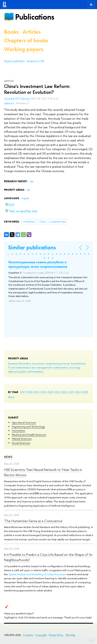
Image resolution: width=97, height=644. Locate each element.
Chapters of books (26, 40)
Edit (91, 640)
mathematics (61, 367)
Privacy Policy (56, 635)
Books (11, 32)
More (11, 397)
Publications (35, 17)
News (8, 457)
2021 (64, 392)
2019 (78, 392)
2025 (37, 392)
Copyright (41, 635)
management (44, 367)
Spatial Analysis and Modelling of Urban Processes (37, 574)
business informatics (20, 363)
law (34, 367)
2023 (50, 392)
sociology (75, 367)
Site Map (70, 635)
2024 (43, 392)
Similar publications (32, 247)
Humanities (18, 431)
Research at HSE (36, 61)
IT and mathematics (19, 367)
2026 (30, 392)
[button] (8, 254)
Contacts (28, 635)
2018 (85, 392)
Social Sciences (21, 443)
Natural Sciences (22, 439)
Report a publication (14, 61)
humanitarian (78, 363)
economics (38, 363)
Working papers (24, 49)
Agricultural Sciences (24, 422)
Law (31, 181)
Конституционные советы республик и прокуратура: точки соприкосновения (38, 264)
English (25, 198)
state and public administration (26, 371)
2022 (57, 392)
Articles (32, 32)
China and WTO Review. (17, 99)
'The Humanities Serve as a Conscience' (33, 521)
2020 (71, 392)
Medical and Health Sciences (29, 435)
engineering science (58, 363)
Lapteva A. (9, 103)
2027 (23, 392)
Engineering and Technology (28, 427)
